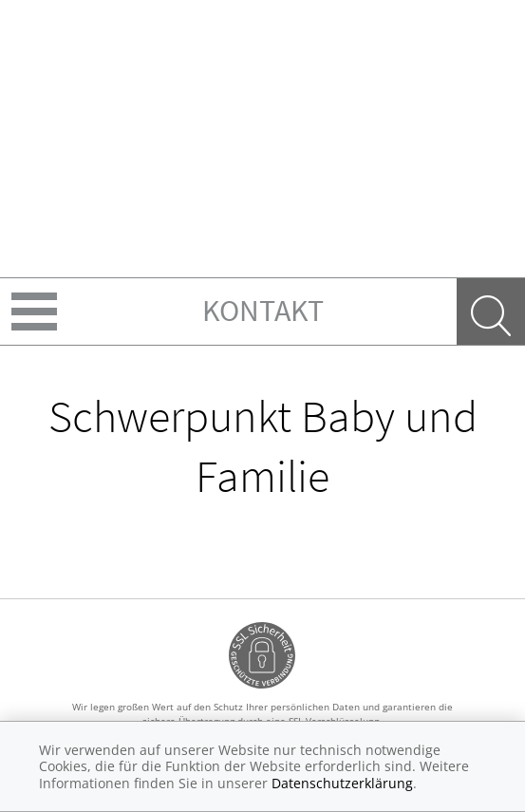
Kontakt (263, 311)
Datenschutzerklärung (342, 783)
